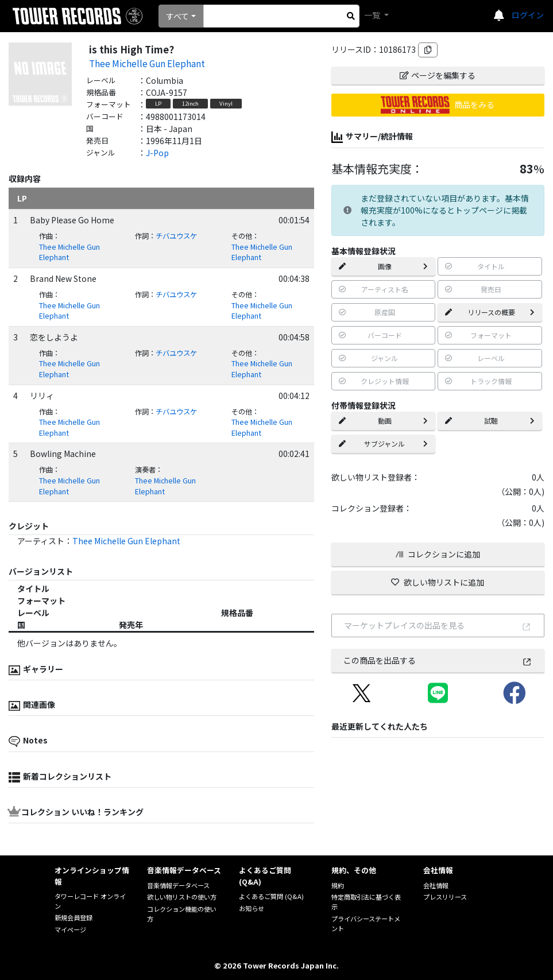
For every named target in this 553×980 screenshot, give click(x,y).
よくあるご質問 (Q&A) (271, 896)
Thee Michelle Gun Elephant (147, 63)
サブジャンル (384, 443)
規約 (338, 885)
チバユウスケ (176, 236)
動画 (384, 421)
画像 (384, 266)
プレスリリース (445, 897)
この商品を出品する (438, 660)
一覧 (373, 15)
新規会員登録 (74, 917)
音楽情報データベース (178, 885)
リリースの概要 (490, 312)
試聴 (490, 421)
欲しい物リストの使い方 (182, 897)
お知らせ (252, 908)
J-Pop (157, 153)
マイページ (70, 929)
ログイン (528, 15)
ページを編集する (438, 75)
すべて (177, 16)
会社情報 (436, 885)
